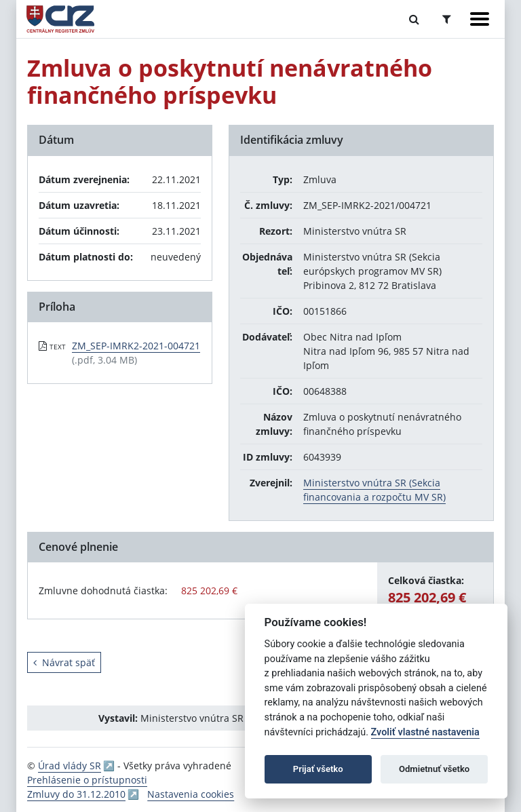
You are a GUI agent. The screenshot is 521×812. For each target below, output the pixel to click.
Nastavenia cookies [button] (191, 794)
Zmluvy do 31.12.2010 (76, 794)
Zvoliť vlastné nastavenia (425, 732)
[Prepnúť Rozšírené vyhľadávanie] (447, 19)
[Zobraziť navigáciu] (480, 19)
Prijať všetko (318, 769)
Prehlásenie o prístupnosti (87, 780)
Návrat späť (64, 662)
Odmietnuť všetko (434, 769)
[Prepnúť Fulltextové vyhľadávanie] (414, 19)
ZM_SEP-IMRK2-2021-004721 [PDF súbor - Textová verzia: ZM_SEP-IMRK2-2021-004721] (136, 346)
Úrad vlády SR (70, 766)
